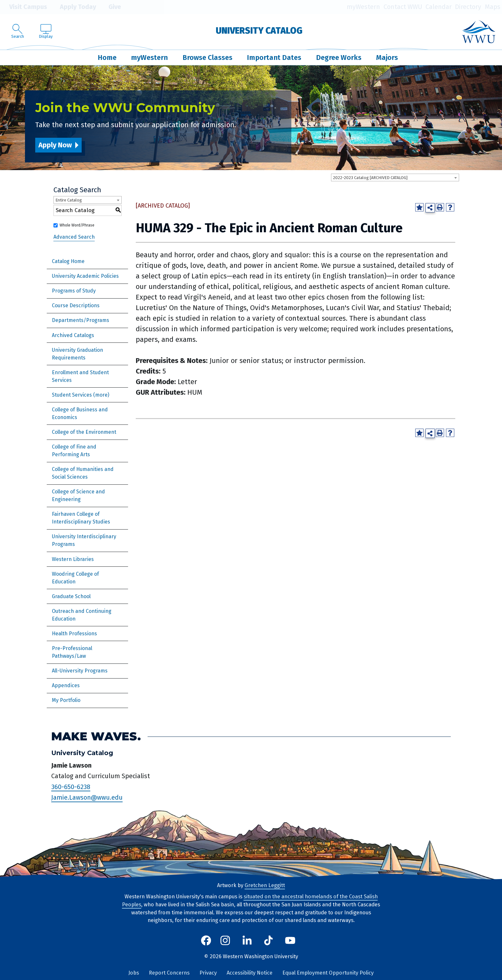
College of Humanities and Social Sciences (83, 473)
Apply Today (73, 7)
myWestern (363, 7)
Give (110, 7)
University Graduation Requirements (77, 354)
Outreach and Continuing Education (82, 615)
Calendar (439, 7)
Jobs (134, 973)
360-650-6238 (71, 787)
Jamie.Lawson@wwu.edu (87, 798)
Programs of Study (74, 291)
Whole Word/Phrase (77, 225)
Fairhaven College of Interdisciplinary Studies (81, 518)
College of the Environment (84, 432)
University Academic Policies (85, 276)
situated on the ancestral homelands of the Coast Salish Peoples (250, 901)
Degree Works (339, 58)
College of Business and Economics (80, 413)
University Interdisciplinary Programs (84, 540)
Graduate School (71, 596)
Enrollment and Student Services (80, 376)
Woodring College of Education (75, 578)
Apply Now (55, 145)
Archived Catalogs (73, 335)
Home (107, 58)
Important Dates (274, 58)
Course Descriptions (76, 305)
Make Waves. (96, 737)
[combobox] (395, 177)
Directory (468, 7)
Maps (493, 7)
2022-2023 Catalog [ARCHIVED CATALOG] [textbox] (370, 178)
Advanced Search (74, 237)
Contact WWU (403, 7)
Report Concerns (169, 973)
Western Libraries (73, 559)
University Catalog (259, 31)
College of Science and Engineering (78, 495)
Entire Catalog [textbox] (69, 200)
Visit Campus (24, 7)
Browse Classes (207, 58)
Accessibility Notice (250, 973)
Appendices (66, 685)
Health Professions (74, 634)
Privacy (208, 973)
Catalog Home (68, 261)
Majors (387, 58)
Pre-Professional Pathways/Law (72, 652)
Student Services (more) (81, 395)
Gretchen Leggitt (265, 885)
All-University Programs (80, 671)
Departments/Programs (81, 320)
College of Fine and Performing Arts (74, 451)
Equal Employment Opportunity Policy (328, 973)
